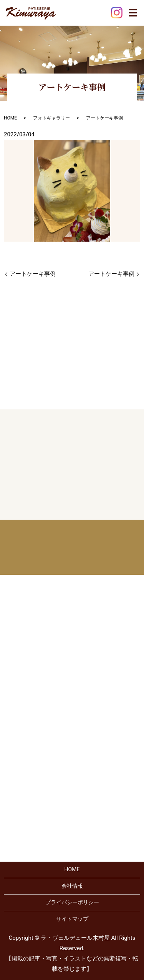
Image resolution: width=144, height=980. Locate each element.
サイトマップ (72, 919)
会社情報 (72, 886)
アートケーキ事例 (33, 274)
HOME (10, 118)
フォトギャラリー (51, 118)
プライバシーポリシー (72, 902)
